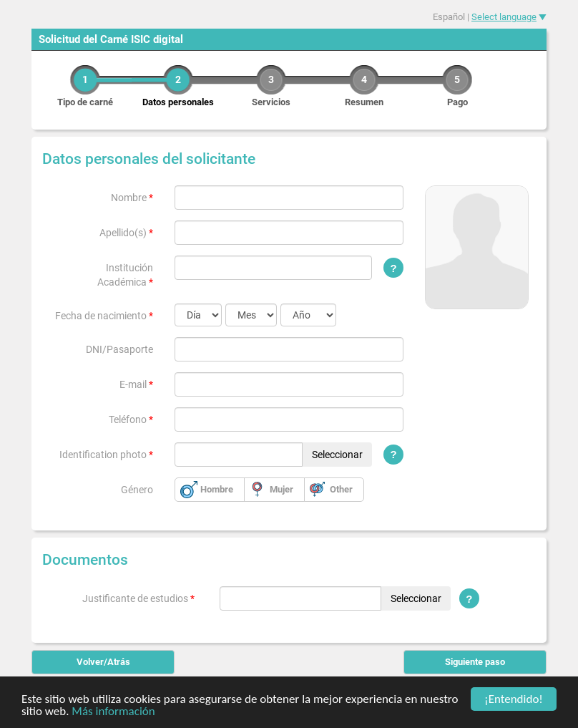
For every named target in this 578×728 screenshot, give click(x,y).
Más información (113, 712)
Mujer (281, 489)
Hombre (217, 489)
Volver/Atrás (103, 662)
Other (341, 489)
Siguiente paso (475, 662)
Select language (504, 17)
